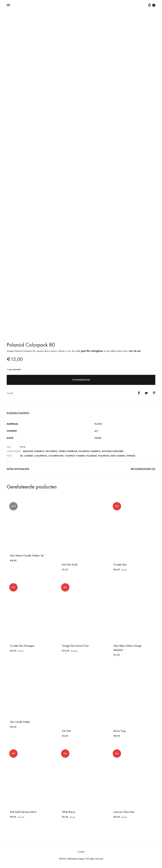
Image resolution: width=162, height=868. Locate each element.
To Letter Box (120, 565)
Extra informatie (18, 469)
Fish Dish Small (70, 565)
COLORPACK (41, 456)
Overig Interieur (68, 451)
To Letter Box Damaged (22, 646)
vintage (131, 456)
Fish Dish (66, 731)
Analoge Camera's (34, 451)
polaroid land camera (112, 456)
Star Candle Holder (20, 722)
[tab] (18, 470)
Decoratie (51, 451)
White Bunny (69, 812)
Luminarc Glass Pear (124, 812)
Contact (81, 852)
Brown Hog (119, 731)
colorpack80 (56, 456)
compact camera (75, 456)
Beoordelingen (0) (143, 469)
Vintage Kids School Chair (75, 646)
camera (29, 456)
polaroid (92, 456)
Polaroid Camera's (89, 451)
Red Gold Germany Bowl (23, 812)
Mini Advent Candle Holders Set (27, 555)
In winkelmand (81, 380)
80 (21, 456)
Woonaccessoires (113, 451)
